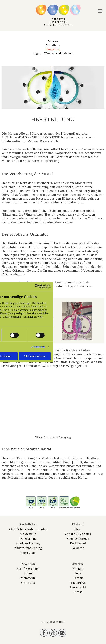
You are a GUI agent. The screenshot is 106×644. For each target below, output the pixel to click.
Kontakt (78, 569)
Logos (28, 573)
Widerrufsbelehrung (28, 548)
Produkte (53, 41)
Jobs (78, 573)
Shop (78, 529)
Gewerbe (78, 548)
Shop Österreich (78, 539)
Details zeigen (38, 347)
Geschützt (28, 583)
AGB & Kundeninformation (28, 529)
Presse (78, 592)
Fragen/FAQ (78, 583)
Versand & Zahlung (78, 534)
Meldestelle (28, 534)
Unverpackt (78, 587)
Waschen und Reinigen (59, 53)
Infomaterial (28, 578)
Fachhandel (78, 543)
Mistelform (53, 45)
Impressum (28, 553)
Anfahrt (78, 578)
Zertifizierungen (28, 569)
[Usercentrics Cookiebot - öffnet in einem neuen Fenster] (37, 286)
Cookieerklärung (28, 543)
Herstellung (53, 49)
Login (37, 53)
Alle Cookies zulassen (35, 356)
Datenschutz (28, 539)
